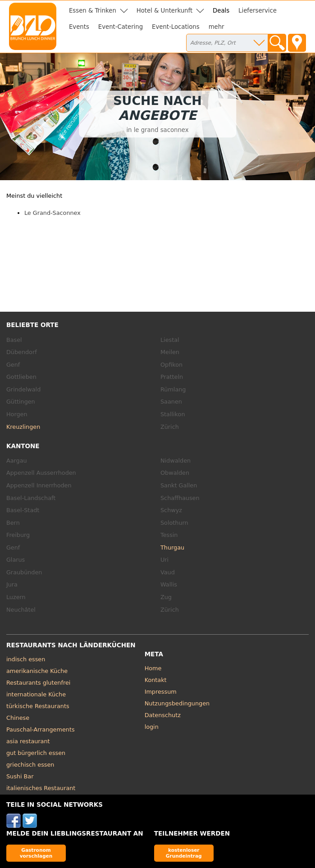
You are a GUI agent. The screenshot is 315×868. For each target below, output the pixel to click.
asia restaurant (28, 741)
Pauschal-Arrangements (41, 729)
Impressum (161, 692)
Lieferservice (258, 11)
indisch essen (26, 659)
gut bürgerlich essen (36, 753)
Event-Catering (121, 27)
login (152, 727)
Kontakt (156, 680)
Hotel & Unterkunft (164, 11)
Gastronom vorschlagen (36, 853)
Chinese (18, 718)
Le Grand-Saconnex (52, 213)
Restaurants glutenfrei (38, 683)
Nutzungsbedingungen (177, 703)
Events (79, 27)
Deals (221, 11)
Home (153, 668)
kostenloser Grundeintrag (184, 853)
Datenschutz (163, 715)
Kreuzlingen (23, 427)
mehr (217, 27)
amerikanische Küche (37, 671)
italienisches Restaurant (41, 788)
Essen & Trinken (93, 11)
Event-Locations (176, 27)
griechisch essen (30, 765)
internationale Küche (36, 694)
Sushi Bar (20, 776)
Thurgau (172, 548)
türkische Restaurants (38, 706)
